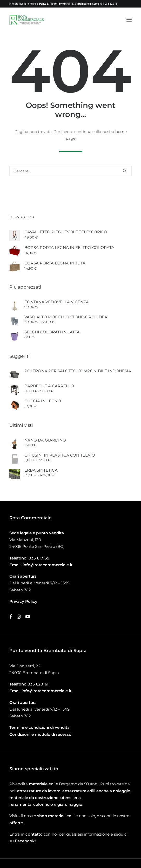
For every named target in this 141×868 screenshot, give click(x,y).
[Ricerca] (70, 171)
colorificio (43, 804)
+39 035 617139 (67, 4)
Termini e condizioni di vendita (39, 727)
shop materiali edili (56, 816)
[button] (129, 20)
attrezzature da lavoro (39, 791)
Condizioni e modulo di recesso (40, 734)
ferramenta (20, 804)
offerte (16, 823)
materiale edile (43, 784)
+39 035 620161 (109, 4)
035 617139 (39, 558)
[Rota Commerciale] (27, 20)
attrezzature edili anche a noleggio (96, 791)
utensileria (70, 798)
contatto (34, 834)
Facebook (25, 841)
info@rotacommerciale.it (24, 4)
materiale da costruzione (34, 798)
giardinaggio (70, 804)
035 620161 (38, 684)
